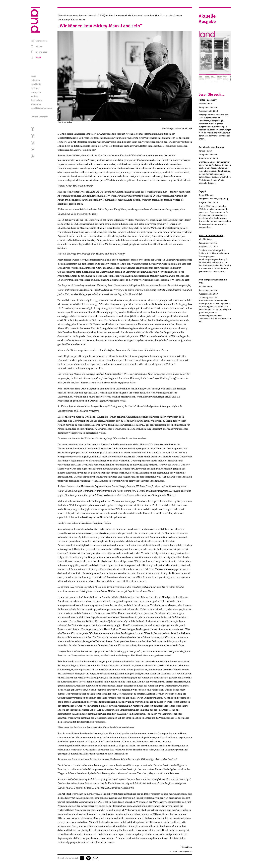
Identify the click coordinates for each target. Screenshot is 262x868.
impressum (36, 92)
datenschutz (37, 100)
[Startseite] (35, 32)
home (33, 76)
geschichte (36, 84)
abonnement (42, 41)
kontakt (34, 96)
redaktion (35, 80)
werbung (35, 88)
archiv (39, 57)
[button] (95, 858)
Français (44, 117)
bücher (39, 46)
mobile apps (41, 52)
